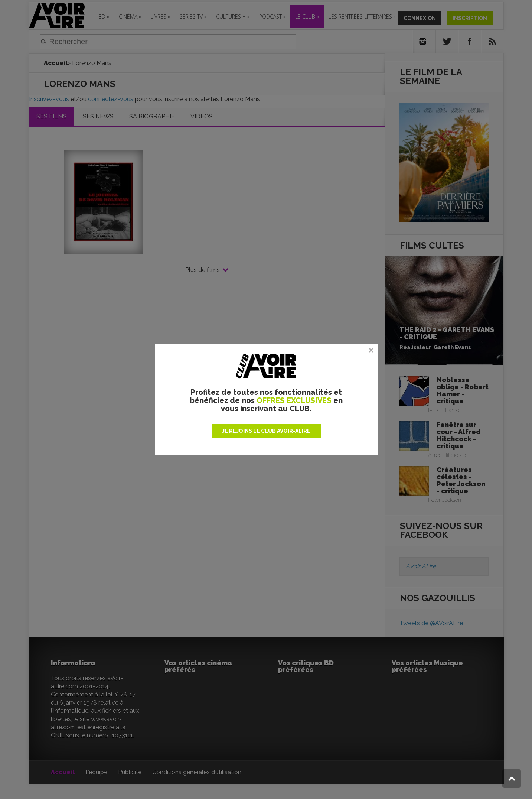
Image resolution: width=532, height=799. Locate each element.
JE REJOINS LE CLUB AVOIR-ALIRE (266, 431)
